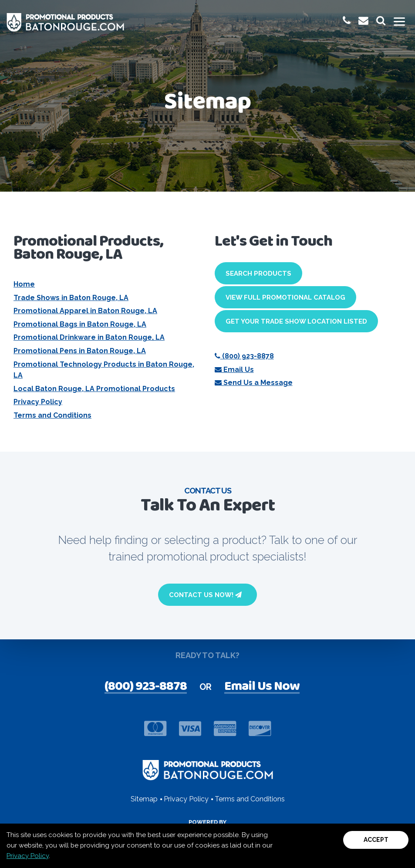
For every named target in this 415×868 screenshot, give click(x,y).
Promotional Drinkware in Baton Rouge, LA (89, 337)
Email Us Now (262, 687)
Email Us (234, 370)
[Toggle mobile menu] (399, 22)
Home (24, 284)
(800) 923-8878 (244, 356)
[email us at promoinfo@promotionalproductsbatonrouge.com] (363, 21)
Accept (376, 840)
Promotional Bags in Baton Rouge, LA (80, 324)
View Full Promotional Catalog (285, 297)
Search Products (258, 274)
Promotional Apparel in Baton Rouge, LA (85, 311)
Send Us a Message (254, 383)
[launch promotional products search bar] (381, 21)
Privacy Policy (38, 402)
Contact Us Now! (205, 595)
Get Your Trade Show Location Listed (296, 321)
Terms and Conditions (52, 415)
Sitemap (144, 799)
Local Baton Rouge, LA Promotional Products (94, 389)
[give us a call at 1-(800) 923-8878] (347, 21)
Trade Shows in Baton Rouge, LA (71, 298)
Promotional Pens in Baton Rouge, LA (80, 351)
